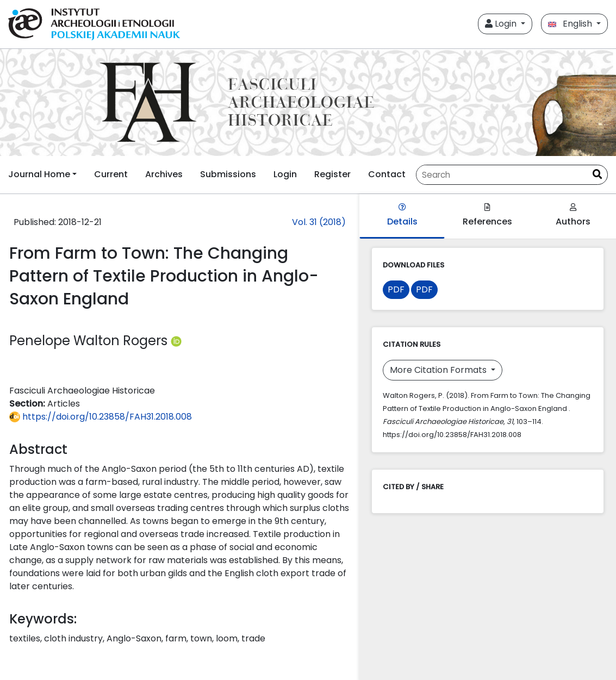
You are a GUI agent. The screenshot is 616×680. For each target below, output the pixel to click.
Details (402, 216)
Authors (573, 216)
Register (332, 174)
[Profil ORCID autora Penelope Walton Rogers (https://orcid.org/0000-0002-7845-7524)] (176, 341)
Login (502, 24)
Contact (387, 174)
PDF (396, 289)
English (571, 24)
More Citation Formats (439, 370)
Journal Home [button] (39, 174)
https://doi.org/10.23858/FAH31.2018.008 (101, 417)
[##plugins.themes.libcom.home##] (308, 102)
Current (111, 174)
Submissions (228, 174)
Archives (164, 174)
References (487, 216)
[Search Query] (502, 175)
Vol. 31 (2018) (319, 222)
